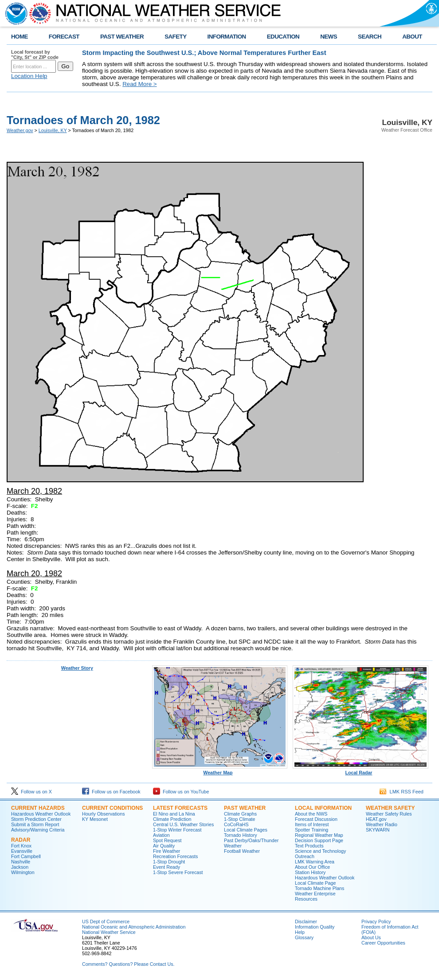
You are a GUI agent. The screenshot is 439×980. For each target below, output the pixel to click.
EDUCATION (283, 37)
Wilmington (23, 872)
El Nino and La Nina (174, 814)
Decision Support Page (319, 840)
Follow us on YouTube (181, 792)
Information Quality (315, 927)
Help (300, 932)
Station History (310, 872)
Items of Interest (312, 824)
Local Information (323, 808)
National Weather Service (109, 932)
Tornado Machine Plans (319, 888)
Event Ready (167, 867)
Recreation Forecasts (175, 856)
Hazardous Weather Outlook (41, 814)
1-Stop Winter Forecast (177, 830)
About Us (371, 937)
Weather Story (77, 668)
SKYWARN (378, 830)
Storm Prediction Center (36, 819)
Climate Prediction (172, 819)
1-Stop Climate (239, 819)
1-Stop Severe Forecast (178, 872)
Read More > (139, 84)
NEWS (329, 37)
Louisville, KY (53, 130)
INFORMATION (227, 37)
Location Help (29, 76)
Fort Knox (21, 846)
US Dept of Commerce (106, 921)
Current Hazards (38, 808)
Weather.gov (20, 130)
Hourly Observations (104, 814)
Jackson (20, 867)
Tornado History (241, 835)
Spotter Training (312, 830)
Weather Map (220, 770)
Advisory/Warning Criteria (38, 830)
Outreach (305, 856)
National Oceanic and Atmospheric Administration (134, 927)
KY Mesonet (95, 819)
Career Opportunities (383, 943)
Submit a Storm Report (35, 824)
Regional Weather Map (319, 835)
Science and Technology (320, 851)
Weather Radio (382, 824)
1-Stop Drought (169, 862)
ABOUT (412, 37)
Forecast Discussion (316, 819)
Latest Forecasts (180, 808)
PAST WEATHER (122, 37)
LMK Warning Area (315, 862)
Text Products (309, 846)
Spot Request (167, 840)
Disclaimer (306, 921)
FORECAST (64, 37)
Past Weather (245, 808)
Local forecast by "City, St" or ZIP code (35, 55)
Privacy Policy (376, 921)
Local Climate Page (315, 883)
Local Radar (361, 770)
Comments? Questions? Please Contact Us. (128, 964)
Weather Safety (390, 808)
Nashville (21, 862)
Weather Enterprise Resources (315, 896)
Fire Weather (167, 851)
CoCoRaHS (236, 824)
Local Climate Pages (246, 830)
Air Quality (164, 846)
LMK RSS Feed (402, 792)
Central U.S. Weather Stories (183, 824)
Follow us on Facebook (111, 792)
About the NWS (311, 814)
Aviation (161, 835)
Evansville (22, 851)
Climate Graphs (240, 814)
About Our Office (312, 867)
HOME (20, 37)
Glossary (304, 937)
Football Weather (242, 851)
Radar (21, 840)
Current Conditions (112, 808)
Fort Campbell (26, 856)
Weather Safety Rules (389, 814)
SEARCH (370, 37)
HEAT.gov (376, 819)
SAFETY (175, 37)
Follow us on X (31, 792)
